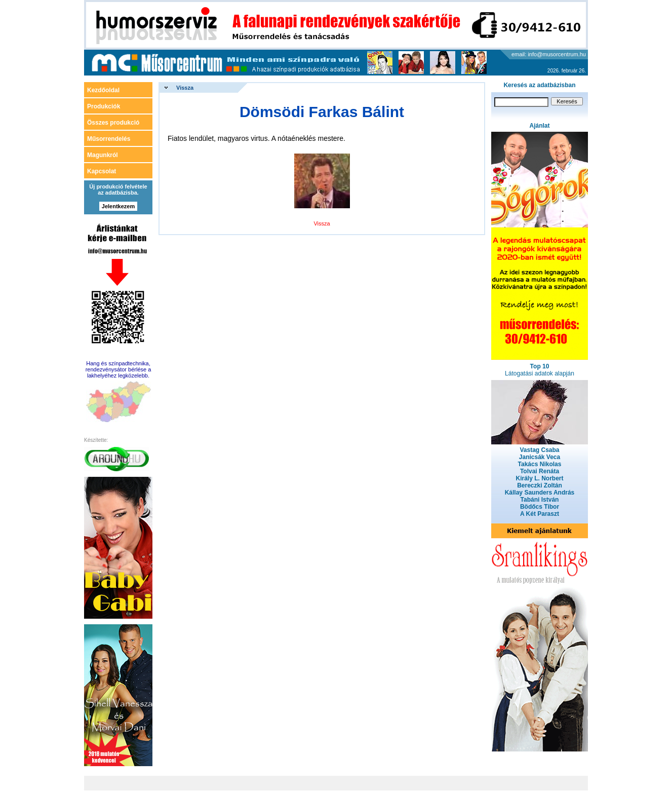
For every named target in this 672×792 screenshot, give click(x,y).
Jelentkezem (118, 206)
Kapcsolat (102, 171)
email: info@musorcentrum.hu (549, 54)
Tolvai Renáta (540, 471)
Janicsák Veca (540, 457)
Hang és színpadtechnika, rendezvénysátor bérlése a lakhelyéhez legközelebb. (118, 369)
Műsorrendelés (109, 139)
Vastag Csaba (539, 450)
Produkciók (104, 106)
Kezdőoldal (103, 90)
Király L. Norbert (539, 478)
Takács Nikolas (540, 464)
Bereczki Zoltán (540, 485)
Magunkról (103, 155)
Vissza (185, 88)
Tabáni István (540, 500)
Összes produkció (113, 123)
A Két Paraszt (540, 514)
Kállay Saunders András (540, 493)
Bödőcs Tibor (540, 507)
